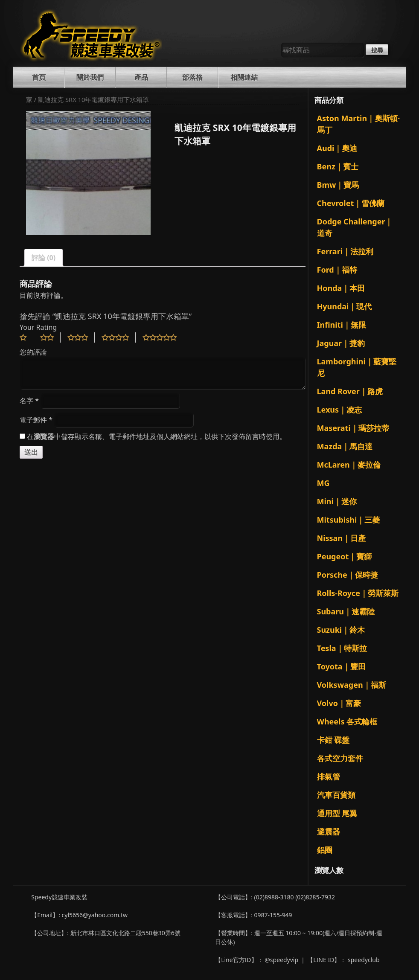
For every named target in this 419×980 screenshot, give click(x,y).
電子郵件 (36, 420)
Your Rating (38, 327)
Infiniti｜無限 (342, 325)
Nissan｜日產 (342, 538)
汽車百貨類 (336, 795)
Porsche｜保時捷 (348, 575)
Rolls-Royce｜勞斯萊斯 (358, 593)
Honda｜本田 (341, 288)
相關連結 (244, 77)
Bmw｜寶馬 (338, 185)
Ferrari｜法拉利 (345, 251)
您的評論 (33, 352)
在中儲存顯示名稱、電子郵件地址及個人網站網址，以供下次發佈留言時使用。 (157, 436)
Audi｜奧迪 (337, 148)
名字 (29, 401)
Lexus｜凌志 (340, 410)
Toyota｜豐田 (341, 666)
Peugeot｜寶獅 (345, 556)
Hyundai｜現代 (345, 306)
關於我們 (90, 77)
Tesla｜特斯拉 (342, 648)
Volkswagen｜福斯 (352, 685)
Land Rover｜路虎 (350, 391)
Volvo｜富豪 (339, 703)
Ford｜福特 (337, 270)
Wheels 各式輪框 (347, 721)
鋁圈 (325, 850)
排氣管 (329, 776)
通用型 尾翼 (337, 813)
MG (323, 483)
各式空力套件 (340, 758)
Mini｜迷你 (337, 501)
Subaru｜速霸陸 (346, 611)
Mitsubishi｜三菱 (349, 520)
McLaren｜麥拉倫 (349, 465)
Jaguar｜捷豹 (341, 343)
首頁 (39, 77)
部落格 (192, 77)
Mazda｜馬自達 (345, 446)
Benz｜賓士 (338, 166)
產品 (141, 77)
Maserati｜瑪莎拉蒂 (353, 428)
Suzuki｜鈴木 (341, 630)
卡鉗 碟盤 (333, 740)
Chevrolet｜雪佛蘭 (351, 203)
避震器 (329, 832)
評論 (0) (44, 258)
